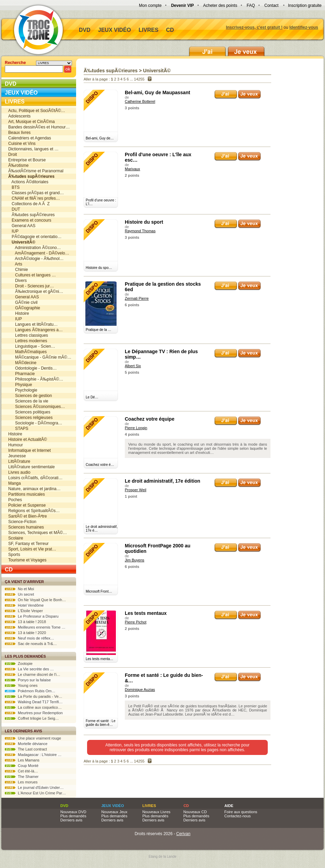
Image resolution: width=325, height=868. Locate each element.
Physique (20, 385)
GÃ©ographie (24, 308)
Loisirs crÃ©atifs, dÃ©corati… (35, 478)
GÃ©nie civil (23, 302)
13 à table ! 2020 (25, 633)
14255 (139, 79)
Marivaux (133, 169)
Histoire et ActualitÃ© (28, 439)
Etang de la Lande (162, 857)
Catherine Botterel (140, 101)
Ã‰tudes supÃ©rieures (32, 215)
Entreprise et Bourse (27, 160)
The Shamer (22, 777)
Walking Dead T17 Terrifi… (34, 702)
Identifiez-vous (304, 27)
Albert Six (133, 366)
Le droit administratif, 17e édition (162, 481)
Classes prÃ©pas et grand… (36, 193)
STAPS (18, 429)
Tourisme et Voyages (27, 560)
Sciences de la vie (28, 401)
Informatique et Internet (29, 450)
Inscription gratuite (305, 5)
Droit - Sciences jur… (31, 286)
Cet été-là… (21, 771)
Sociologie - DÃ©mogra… (35, 423)
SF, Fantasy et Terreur (28, 544)
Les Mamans (22, 760)
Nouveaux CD (195, 812)
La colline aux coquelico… (33, 707)
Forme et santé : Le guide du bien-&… (164, 678)
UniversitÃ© (157, 71)
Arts (15, 264)
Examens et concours (30, 220)
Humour (16, 445)
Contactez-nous (237, 816)
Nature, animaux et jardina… (34, 489)
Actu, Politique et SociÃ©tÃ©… (37, 111)
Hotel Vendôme (24, 605)
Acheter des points (220, 5)
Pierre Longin (136, 428)
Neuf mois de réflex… (29, 638)
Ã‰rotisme (18, 165)
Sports (14, 555)
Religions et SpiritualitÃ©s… (34, 511)
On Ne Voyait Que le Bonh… (35, 600)
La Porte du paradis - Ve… (34, 696)
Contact (271, 5)
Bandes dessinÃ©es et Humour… (39, 127)
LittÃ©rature (19, 461)
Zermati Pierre (137, 298)
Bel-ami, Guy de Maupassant (158, 92)
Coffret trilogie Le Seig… (32, 718)
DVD (85, 30)
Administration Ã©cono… (35, 248)
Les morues (21, 782)
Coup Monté (22, 766)
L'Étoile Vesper (24, 611)
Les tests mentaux (146, 613)
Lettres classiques (28, 335)
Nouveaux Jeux (115, 812)
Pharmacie (21, 374)
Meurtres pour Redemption (34, 713)
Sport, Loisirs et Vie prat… (32, 549)
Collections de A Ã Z (29, 204)
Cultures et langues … (32, 275)
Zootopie (19, 664)
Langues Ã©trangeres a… (35, 330)
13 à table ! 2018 (25, 622)
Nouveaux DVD (73, 812)
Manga (15, 483)
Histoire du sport (144, 222)
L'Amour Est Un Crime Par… (35, 793)
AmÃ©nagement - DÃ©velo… (39, 253)
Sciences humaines (26, 527)
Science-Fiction (22, 522)
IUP (13, 231)
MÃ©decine (22, 363)
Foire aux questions (241, 812)
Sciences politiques (29, 412)
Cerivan (183, 834)
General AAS (22, 226)
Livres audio (19, 472)
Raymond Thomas (140, 231)
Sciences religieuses (30, 418)
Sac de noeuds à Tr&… (31, 644)
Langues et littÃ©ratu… (33, 324)
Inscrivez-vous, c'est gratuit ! (254, 27)
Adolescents (19, 116)
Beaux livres (19, 133)
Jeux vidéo (115, 30)
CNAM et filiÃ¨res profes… (34, 198)
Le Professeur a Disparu (32, 616)
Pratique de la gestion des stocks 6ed (163, 287)
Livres (148, 30)
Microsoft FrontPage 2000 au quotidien (158, 548)
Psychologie (23, 390)
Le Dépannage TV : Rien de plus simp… (161, 354)
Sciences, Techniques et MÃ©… (38, 533)
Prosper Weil (136, 490)
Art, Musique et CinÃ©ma (32, 122)
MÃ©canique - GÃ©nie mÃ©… (40, 357)
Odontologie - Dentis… (32, 368)
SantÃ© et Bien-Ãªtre (28, 516)
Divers (17, 281)
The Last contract (26, 749)
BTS (14, 187)
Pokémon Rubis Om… (30, 691)
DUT (14, 209)
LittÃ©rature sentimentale (32, 467)
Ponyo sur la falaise (28, 680)
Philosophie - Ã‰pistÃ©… (36, 379)
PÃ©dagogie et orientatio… (35, 237)
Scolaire (16, 538)
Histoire (19, 313)
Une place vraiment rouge (33, 738)
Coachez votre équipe (150, 419)
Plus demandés (73, 816)
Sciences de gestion (30, 396)
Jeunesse (17, 456)
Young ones (21, 685)
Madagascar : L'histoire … (33, 755)
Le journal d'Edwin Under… (34, 788)
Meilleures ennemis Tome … (35, 627)
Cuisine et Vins (22, 144)
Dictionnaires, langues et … (33, 149)
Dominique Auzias (140, 690)
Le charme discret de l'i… (33, 674)
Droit (13, 154)
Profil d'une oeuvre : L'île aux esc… (158, 157)
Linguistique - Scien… (32, 346)
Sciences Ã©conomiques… (37, 407)
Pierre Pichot (136, 622)
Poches (15, 500)
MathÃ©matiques (27, 352)
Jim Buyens (135, 560)
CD (170, 30)
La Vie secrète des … (29, 669)
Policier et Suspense (27, 505)
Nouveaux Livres (156, 812)
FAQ (251, 5)
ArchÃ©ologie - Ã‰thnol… (36, 259)
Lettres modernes (28, 341)
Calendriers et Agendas (30, 138)
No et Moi (19, 589)
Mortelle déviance (26, 744)
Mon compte (150, 5)
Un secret (19, 594)
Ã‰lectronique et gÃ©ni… (36, 292)
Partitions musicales (27, 494)
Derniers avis (71, 820)
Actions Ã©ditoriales (28, 182)
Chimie (18, 270)
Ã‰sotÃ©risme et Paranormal (36, 171)
